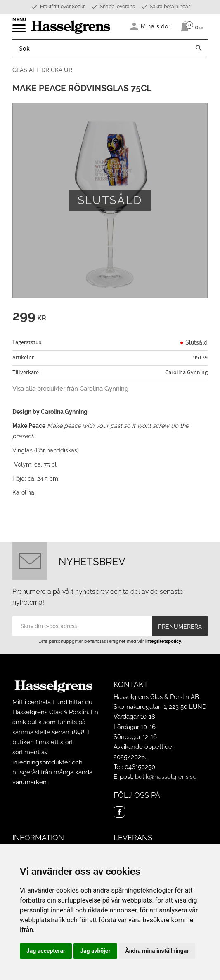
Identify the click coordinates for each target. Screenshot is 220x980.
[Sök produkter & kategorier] (101, 48)
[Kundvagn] (190, 26)
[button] (20, 31)
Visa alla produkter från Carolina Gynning (70, 389)
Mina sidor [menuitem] (156, 26)
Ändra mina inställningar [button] (157, 951)
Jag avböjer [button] (95, 951)
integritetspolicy (163, 641)
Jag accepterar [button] (46, 951)
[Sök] (199, 48)
